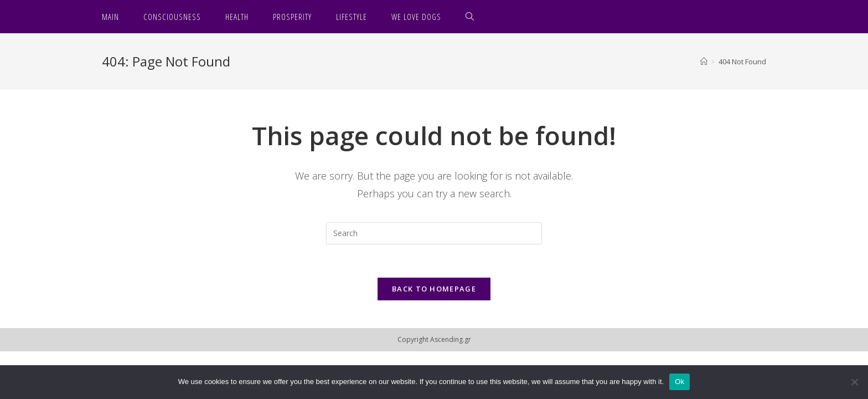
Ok (680, 382)
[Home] (704, 62)
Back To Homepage (434, 289)
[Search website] (470, 17)
